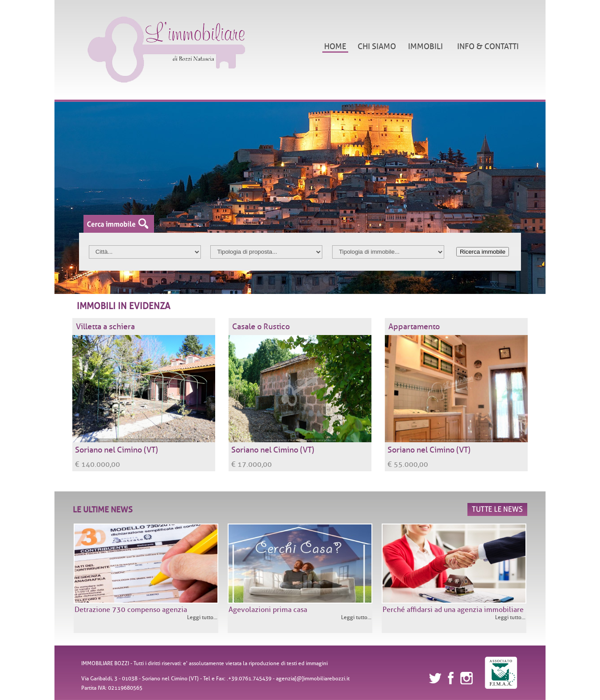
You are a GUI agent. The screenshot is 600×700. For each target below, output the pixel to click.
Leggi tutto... (202, 617)
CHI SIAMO (377, 46)
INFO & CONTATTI (488, 46)
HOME (335, 46)
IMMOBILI (425, 46)
